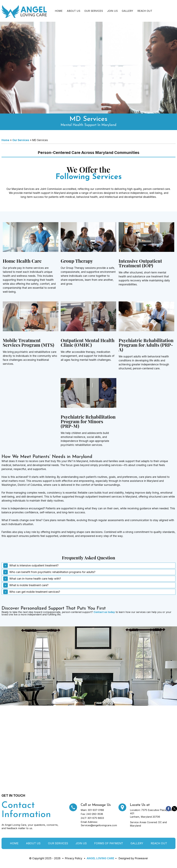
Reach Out (145, 11)
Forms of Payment (109, 843)
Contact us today (104, 612)
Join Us (112, 11)
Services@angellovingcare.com (99, 825)
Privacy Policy (74, 858)
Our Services (94, 11)
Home (59, 11)
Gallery (127, 11)
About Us (74, 11)
